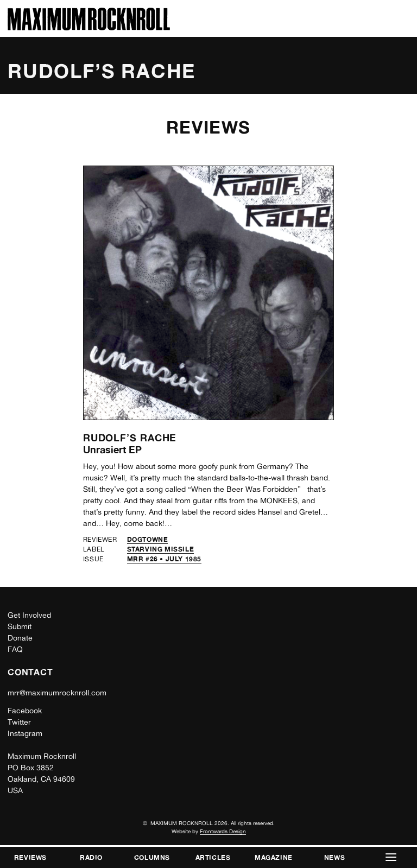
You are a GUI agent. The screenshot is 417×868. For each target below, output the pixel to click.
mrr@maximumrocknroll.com (57, 693)
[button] (391, 857)
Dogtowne (148, 539)
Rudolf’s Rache (130, 438)
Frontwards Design (223, 831)
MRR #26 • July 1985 (164, 559)
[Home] (89, 27)
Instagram (25, 733)
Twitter (19, 722)
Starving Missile (161, 549)
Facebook (25, 711)
